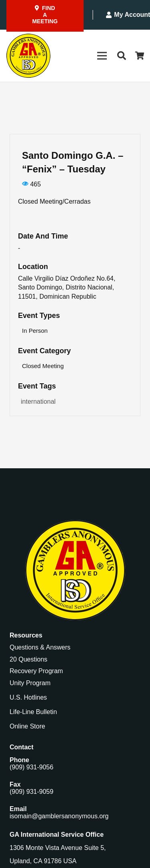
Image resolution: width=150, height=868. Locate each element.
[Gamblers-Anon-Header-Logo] (28, 56)
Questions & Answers (40, 647)
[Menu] (102, 56)
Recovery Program (36, 671)
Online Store (27, 726)
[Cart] (140, 56)
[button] (121, 56)
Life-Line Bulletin (33, 712)
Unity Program (30, 683)
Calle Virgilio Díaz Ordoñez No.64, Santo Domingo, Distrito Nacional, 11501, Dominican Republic (67, 287)
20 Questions (28, 659)
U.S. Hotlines (28, 697)
